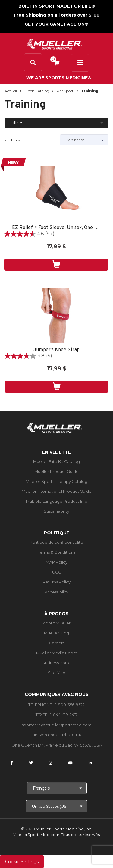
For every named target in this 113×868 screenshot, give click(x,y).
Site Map (57, 673)
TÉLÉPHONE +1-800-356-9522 (56, 705)
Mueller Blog (56, 633)
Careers (57, 643)
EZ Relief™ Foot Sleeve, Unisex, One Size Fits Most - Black (56, 228)
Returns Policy (57, 582)
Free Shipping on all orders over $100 (57, 15)
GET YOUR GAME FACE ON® (56, 24)
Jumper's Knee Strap (56, 350)
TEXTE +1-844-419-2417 (56, 715)
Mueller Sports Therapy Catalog (56, 481)
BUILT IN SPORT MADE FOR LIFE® (57, 6)
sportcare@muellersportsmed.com (57, 725)
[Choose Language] (57, 788)
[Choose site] (56, 806)
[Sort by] (84, 140)
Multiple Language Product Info (57, 501)
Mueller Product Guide (56, 471)
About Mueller (57, 623)
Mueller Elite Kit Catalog (56, 461)
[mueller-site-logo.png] (54, 44)
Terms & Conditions (57, 552)
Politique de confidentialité (56, 542)
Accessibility (56, 592)
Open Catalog (37, 91)
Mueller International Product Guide (57, 491)
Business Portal (57, 663)
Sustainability (56, 511)
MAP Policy (57, 562)
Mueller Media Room (57, 653)
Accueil (11, 91)
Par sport (65, 91)
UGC (57, 572)
